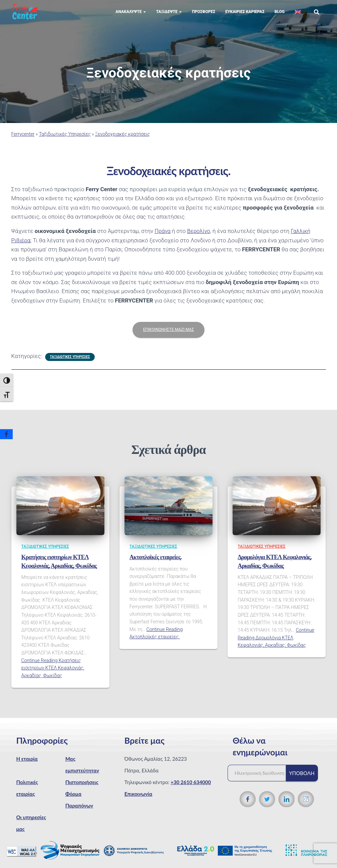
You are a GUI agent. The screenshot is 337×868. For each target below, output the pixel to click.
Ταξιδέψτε (169, 17)
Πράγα (163, 236)
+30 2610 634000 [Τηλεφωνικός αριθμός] (191, 787)
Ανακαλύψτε (131, 17)
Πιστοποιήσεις (82, 787)
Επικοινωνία (138, 798)
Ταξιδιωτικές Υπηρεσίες (65, 139)
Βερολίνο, (200, 236)
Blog (279, 17)
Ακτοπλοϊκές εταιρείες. (156, 562)
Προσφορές (203, 17)
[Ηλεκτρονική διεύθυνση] (260, 778)
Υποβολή (302, 778)
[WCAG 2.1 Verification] (22, 856)
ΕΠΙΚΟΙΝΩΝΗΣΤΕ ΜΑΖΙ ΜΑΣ (168, 335)
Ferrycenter (23, 139)
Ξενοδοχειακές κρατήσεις (122, 139)
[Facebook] (6, 434)
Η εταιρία (27, 763)
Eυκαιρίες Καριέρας (245, 17)
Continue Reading (53, 673)
